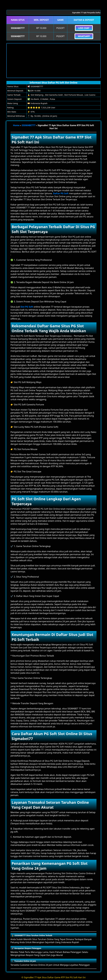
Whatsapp (84, 36)
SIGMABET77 (29, 125)
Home (16, 125)
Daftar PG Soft (61, 193)
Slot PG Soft (27, 307)
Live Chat (84, 28)
